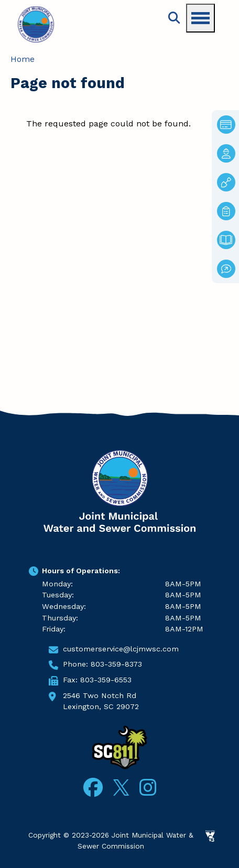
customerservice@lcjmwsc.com (121, 649)
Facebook (93, 787)
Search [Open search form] (174, 18)
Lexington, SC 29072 (101, 706)
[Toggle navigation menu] (200, 18)
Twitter (121, 786)
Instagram (148, 787)
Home (23, 59)
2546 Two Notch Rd (100, 695)
